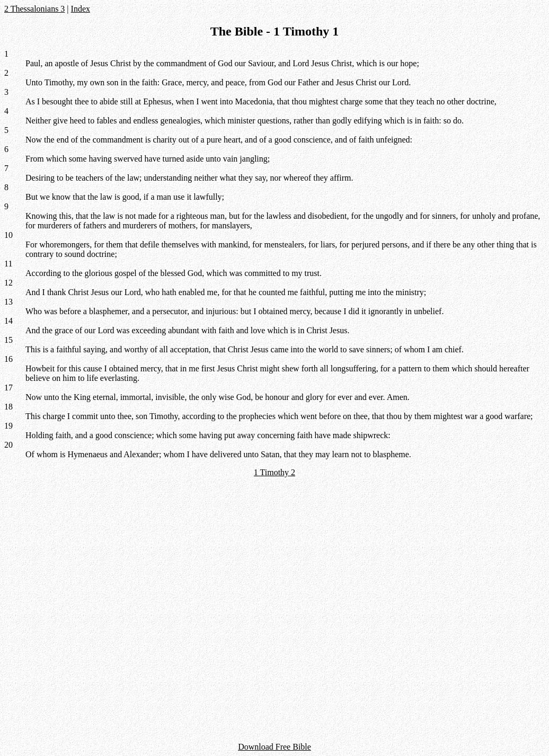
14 (8, 321)
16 (8, 359)
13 (8, 302)
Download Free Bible (274, 747)
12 (8, 283)
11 (8, 264)
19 (8, 426)
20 (8, 445)
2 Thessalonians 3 (34, 9)
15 (8, 340)
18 (8, 407)
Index (81, 9)
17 (8, 388)
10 (8, 235)
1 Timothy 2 (274, 472)
